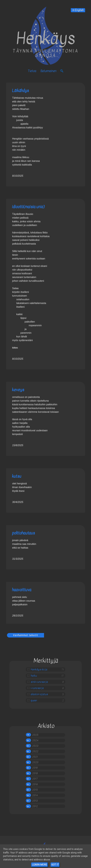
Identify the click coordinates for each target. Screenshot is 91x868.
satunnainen (48, 71)
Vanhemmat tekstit (26, 635)
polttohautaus (23, 533)
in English (78, 10)
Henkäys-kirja (39, 670)
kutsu (17, 476)
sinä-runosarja (39, 682)
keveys (18, 390)
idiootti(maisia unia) (28, 207)
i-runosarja (37, 688)
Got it (55, 865)
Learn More (39, 865)
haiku (34, 676)
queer (34, 700)
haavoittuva (22, 590)
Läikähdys (20, 91)
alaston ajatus (39, 694)
